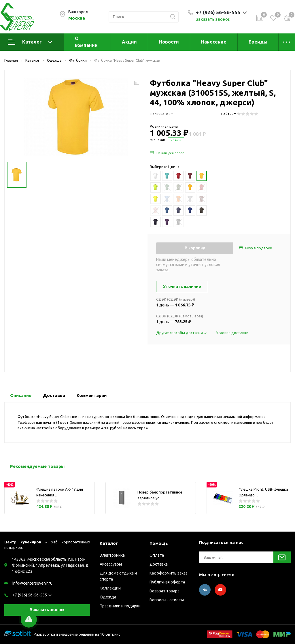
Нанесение (214, 42)
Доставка (159, 564)
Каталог (30, 42)
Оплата (157, 555)
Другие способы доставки (182, 333)
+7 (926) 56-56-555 (30, 595)
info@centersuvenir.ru (32, 583)
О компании (86, 42)
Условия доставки (232, 333)
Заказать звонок (213, 19)
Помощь (159, 543)
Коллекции (110, 588)
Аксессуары (111, 564)
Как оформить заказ (169, 573)
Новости (169, 42)
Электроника (112, 555)
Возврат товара (164, 591)
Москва (77, 18)
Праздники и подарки (120, 606)
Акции (129, 42)
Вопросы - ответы (167, 600)
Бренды (258, 42)
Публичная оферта (167, 582)
